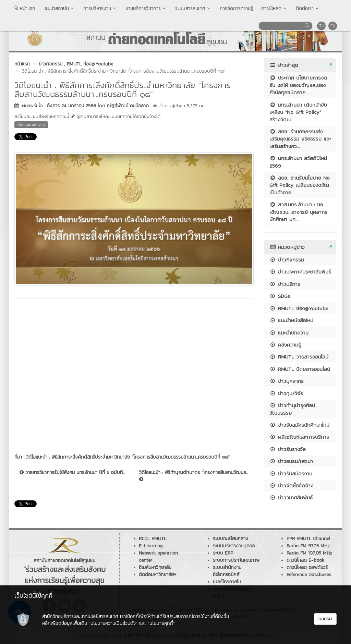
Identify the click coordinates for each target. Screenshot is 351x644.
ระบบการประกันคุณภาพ (236, 560)
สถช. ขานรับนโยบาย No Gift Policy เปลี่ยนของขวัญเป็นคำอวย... (300, 185)
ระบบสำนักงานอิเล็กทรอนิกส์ (227, 571)
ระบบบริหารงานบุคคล (234, 546)
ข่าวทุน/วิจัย (286, 393)
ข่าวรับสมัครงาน (291, 473)
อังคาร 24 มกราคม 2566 (71, 106)
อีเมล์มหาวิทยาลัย (155, 567)
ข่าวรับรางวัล (288, 449)
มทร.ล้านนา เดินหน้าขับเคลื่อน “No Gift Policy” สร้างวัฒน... (298, 112)
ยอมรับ (325, 619)
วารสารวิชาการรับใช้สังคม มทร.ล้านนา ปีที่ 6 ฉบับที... (72, 473)
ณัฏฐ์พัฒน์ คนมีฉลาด (128, 106)
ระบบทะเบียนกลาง (231, 539)
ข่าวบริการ (285, 284)
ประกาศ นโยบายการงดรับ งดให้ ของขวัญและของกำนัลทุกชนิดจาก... (298, 85)
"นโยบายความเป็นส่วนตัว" (113, 623)
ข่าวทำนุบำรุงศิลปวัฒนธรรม (292, 409)
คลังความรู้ (285, 345)
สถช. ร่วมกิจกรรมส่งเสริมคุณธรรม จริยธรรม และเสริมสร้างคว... (300, 139)
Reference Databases (309, 575)
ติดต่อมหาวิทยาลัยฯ (158, 575)
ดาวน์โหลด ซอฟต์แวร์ (307, 567)
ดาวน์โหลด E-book (305, 560)
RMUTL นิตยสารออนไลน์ (300, 369)
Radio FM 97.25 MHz (308, 546)
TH (322, 26)
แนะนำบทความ (289, 333)
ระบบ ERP (223, 553)
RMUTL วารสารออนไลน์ (299, 357)
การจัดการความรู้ (236, 8)
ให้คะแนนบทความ (31, 124)
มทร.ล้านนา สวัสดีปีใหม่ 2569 (298, 162)
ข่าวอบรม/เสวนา (291, 461)
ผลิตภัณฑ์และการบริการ (299, 437)
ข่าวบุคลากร (287, 381)
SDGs (280, 296)
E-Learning (151, 546)
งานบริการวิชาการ (146, 8)
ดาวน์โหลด (274, 8)
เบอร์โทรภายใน (227, 582)
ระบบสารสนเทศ (193, 8)
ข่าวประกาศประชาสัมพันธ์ (300, 272)
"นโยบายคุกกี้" (161, 623)
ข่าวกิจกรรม (287, 260)
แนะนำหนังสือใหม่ (291, 320)
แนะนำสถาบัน (59, 8)
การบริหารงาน (100, 8)
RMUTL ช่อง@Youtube (299, 308)
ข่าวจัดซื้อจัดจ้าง (291, 485)
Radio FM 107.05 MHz (309, 553)
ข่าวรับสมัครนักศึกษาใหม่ (299, 425)
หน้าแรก (24, 8)
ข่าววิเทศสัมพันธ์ (291, 497)
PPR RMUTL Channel (308, 539)
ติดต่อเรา (308, 8)
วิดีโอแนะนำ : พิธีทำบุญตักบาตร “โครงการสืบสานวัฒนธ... (193, 475)
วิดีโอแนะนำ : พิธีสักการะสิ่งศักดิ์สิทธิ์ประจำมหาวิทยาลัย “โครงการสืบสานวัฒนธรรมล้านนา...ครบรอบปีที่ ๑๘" (128, 457)
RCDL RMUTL (153, 539)
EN (333, 26)
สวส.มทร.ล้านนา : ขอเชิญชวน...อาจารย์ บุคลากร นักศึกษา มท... (298, 212)
